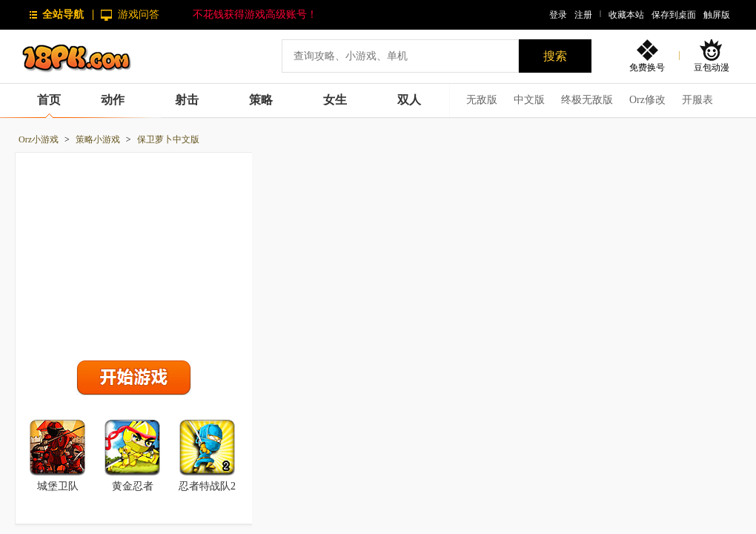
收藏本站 (626, 15)
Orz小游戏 (39, 139)
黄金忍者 (133, 486)
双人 (409, 100)
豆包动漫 (712, 67)
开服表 (697, 100)
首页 (49, 100)
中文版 (529, 100)
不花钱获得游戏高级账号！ (255, 14)
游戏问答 (139, 14)
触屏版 (717, 15)
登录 (558, 15)
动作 (113, 100)
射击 (187, 100)
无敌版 (482, 100)
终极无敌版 (587, 100)
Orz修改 (647, 100)
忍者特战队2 (207, 486)
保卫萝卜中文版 (168, 139)
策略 (261, 100)
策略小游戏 (98, 139)
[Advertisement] (134, 253)
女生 (335, 100)
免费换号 (647, 67)
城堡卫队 (58, 486)
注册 (583, 15)
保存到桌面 (674, 15)
